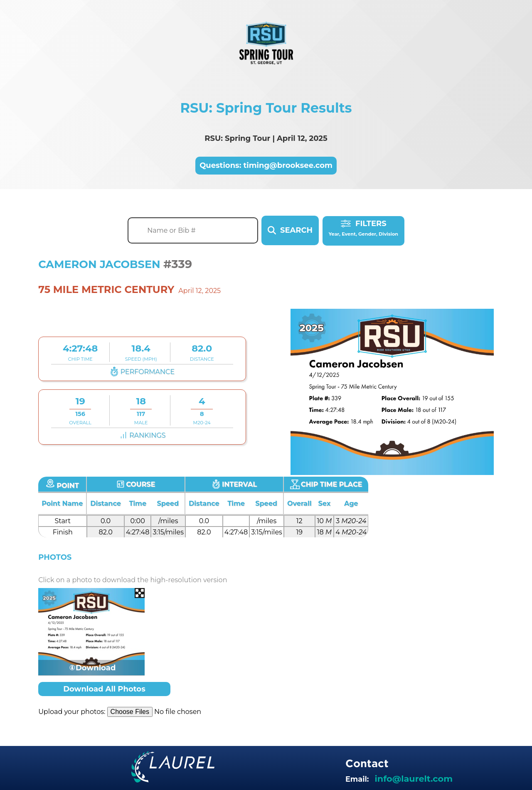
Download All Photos (104, 689)
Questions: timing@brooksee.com (266, 166)
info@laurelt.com (414, 778)
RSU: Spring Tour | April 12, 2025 (266, 138)
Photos (55, 557)
